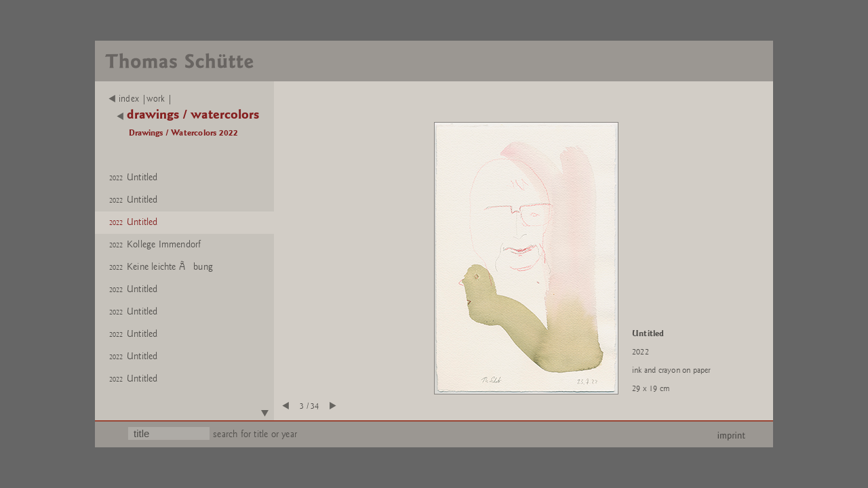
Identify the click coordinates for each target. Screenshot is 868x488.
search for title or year (255, 434)
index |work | (141, 99)
